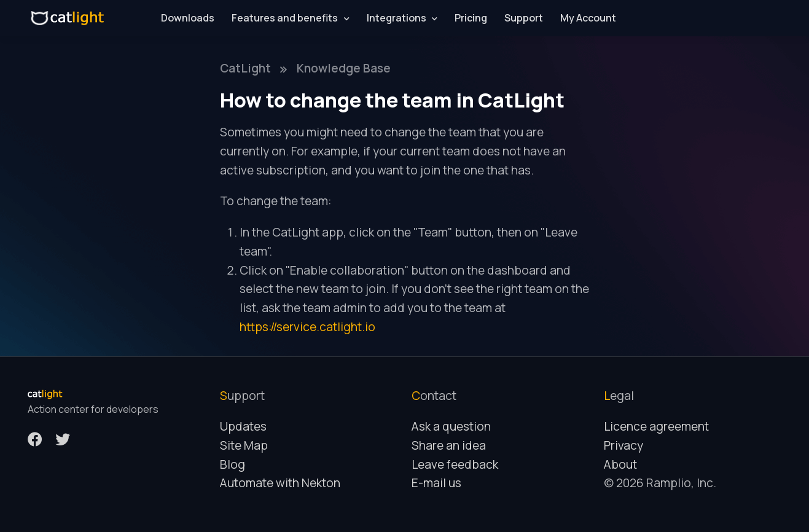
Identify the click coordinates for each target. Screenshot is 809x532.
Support (524, 18)
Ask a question (451, 426)
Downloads (188, 18)
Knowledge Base (344, 68)
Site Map (244, 445)
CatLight (245, 68)
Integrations (397, 18)
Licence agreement (656, 426)
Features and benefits (285, 18)
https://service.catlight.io (307, 327)
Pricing (471, 18)
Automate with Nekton (280, 483)
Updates (243, 426)
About (620, 464)
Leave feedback (455, 464)
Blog (233, 464)
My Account (588, 18)
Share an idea (449, 445)
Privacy (623, 445)
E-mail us (436, 483)
